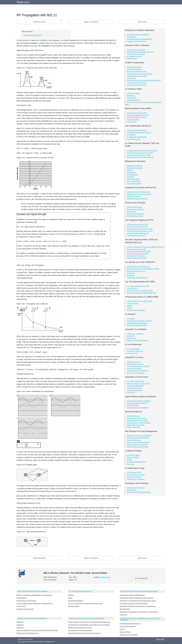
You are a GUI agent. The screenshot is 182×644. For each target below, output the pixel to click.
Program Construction (25, 609)
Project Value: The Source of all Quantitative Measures (89, 622)
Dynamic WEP (131, 122)
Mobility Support (132, 59)
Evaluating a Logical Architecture (137, 403)
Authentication (131, 172)
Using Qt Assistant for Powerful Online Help (85, 604)
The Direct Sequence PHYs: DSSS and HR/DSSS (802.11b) (146, 247)
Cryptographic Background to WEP (138, 115)
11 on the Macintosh (133, 349)
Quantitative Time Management (80, 630)
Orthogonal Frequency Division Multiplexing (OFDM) (143, 269)
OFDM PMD (131, 275)
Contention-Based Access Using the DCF (140, 74)
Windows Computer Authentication (138, 340)
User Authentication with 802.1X (137, 130)
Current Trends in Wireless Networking (139, 492)
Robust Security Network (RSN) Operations (140, 157)
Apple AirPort (131, 392)
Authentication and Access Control (138, 421)
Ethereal (129, 460)
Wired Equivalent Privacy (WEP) (137, 113)
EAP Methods (131, 135)
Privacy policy (160, 639)
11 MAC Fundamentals (134, 67)
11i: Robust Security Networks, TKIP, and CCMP (142, 151)
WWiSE (129, 306)
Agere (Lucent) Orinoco (134, 368)
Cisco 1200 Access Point (135, 390)
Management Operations (135, 166)
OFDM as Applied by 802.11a (136, 271)
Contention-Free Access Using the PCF (139, 194)
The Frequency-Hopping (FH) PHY (138, 224)
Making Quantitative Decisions (80, 628)
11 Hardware (131, 319)
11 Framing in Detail (133, 93)
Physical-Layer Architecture (135, 209)
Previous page (39, 22)
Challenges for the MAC (134, 69)
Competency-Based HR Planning (132, 595)
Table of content (91, 22)
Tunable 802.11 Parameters (135, 479)
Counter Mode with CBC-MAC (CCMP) (139, 155)
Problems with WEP (133, 120)
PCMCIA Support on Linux (135, 364)
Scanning (130, 170)
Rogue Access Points (133, 427)
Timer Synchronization (134, 181)
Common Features (133, 303)
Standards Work (132, 490)
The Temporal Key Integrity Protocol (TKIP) (140, 153)
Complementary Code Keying (136, 256)
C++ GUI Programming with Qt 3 (81, 591)
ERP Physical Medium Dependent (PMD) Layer (142, 293)
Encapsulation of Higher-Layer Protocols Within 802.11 (144, 80)
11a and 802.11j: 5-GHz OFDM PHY (138, 267)
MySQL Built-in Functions (27, 601)
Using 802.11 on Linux (134, 362)
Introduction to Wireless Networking (138, 35)
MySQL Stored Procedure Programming (32, 591)
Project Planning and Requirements (138, 438)
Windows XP (131, 336)
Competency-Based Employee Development (137, 598)
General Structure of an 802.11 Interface (139, 321)
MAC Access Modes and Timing (137, 71)
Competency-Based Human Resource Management (139, 591)
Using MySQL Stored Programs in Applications (35, 604)
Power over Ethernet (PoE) (135, 386)
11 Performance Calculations (136, 475)
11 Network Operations (134, 56)
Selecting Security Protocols (136, 425)
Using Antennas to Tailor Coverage (138, 447)
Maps (70, 598)
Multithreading (74, 606)
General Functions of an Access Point (139, 384)
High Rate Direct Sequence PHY (137, 258)
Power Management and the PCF (137, 199)
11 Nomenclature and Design (136, 54)
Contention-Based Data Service (137, 83)
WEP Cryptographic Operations (137, 117)
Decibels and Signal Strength (33, 35)
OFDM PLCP (131, 273)
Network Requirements (134, 440)
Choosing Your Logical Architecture (138, 408)
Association (130, 177)
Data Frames (131, 96)
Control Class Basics (128, 626)
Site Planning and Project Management (139, 436)
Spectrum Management (134, 184)
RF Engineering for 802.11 (135, 216)
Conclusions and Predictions (136, 488)
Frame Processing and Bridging (137, 85)
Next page (143, 22)
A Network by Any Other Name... (137, 41)
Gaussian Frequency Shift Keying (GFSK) (140, 229)
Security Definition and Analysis (137, 418)
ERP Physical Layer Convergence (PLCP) (140, 291)
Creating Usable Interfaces (130, 624)
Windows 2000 (131, 338)
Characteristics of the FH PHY (136, 236)
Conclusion (21, 606)
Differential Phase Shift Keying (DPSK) (139, 251)
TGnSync (130, 308)
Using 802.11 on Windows (135, 334)
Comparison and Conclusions (136, 310)
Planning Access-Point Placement (137, 445)
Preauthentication (132, 175)
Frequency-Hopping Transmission (137, 227)
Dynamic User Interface (129, 635)
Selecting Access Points (134, 388)
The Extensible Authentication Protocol (139, 133)
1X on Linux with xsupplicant (136, 373)
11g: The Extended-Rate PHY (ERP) (138, 286)
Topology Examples (133, 405)
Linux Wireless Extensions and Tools (138, 366)
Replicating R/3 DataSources (28, 633)
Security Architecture (133, 416)
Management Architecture (135, 168)
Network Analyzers (133, 457)
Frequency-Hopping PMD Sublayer (138, 233)
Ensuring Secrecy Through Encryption (139, 423)
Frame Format (131, 78)
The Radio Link (132, 212)
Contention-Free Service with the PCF (139, 192)
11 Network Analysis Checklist (136, 462)
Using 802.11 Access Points (136, 381)
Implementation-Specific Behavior (137, 323)
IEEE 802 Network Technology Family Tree (140, 52)
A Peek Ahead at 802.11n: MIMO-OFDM (139, 301)
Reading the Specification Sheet (137, 325)
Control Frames (132, 98)
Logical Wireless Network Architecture (139, 401)
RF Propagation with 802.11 (136, 214)
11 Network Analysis (133, 455)
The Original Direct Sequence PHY (138, 254)
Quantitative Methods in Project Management (87, 618)
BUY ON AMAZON (141, 578)
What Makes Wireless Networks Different (140, 39)
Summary (20, 622)
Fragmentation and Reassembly (137, 76)
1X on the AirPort (132, 353)
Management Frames (134, 100)
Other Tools (130, 464)
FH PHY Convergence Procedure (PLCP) (140, 231)
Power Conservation (133, 179)
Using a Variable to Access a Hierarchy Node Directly (37, 630)
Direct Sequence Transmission (136, 249)
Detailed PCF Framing (134, 196)
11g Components (132, 288)
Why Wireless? (132, 37)
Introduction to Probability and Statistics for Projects (89, 625)
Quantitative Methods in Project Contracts (84, 633)
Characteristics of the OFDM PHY (137, 278)
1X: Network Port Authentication (137, 137)
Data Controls (125, 632)
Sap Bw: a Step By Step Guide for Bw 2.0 (32, 618)
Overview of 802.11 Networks (136, 50)
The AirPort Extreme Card (135, 351)
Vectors (71, 595)
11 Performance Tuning (134, 472)
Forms (122, 629)
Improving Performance (134, 477)
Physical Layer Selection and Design (138, 442)
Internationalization (76, 601)
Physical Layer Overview (134, 207)
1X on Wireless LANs (133, 139)
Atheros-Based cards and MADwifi (138, 371)
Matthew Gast (105, 577)
